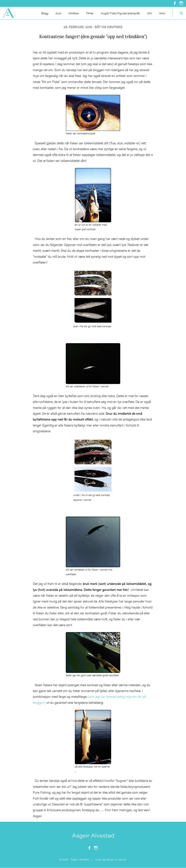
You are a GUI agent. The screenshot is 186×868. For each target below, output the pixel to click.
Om (150, 13)
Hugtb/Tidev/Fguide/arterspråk (120, 13)
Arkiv (162, 13)
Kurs (58, 13)
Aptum (123, 859)
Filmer (90, 13)
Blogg (45, 13)
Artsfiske (74, 13)
